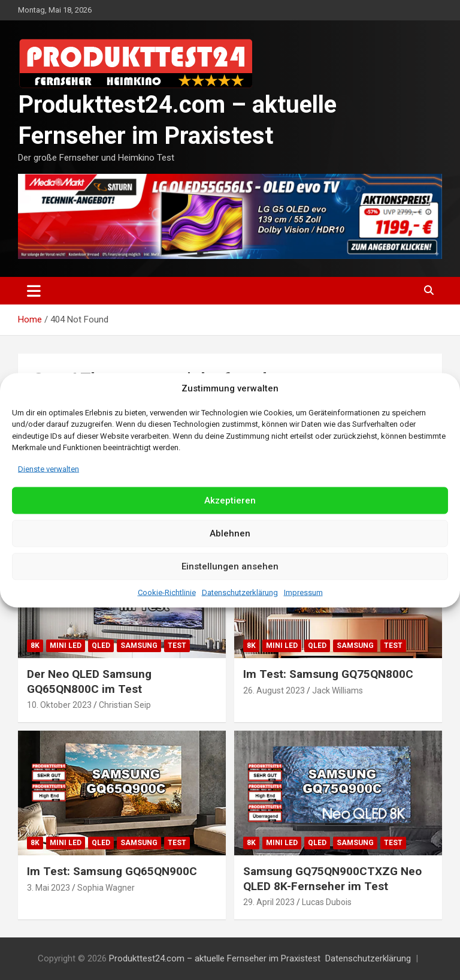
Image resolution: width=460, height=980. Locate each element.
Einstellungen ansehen (230, 566)
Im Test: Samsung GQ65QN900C (112, 871)
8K (35, 646)
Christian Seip (125, 705)
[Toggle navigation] (34, 291)
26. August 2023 (274, 690)
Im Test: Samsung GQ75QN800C (328, 674)
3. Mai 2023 (49, 888)
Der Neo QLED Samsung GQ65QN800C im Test (89, 682)
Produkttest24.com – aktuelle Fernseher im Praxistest (215, 958)
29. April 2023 (269, 902)
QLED (101, 646)
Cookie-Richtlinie (167, 592)
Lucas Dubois (327, 902)
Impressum (303, 592)
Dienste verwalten (49, 468)
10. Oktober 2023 (59, 705)
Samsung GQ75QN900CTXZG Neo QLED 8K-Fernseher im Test (332, 879)
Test (177, 646)
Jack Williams (338, 690)
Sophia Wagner (106, 888)
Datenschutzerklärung (240, 592)
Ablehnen (230, 533)
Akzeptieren (230, 500)
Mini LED (66, 646)
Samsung (139, 646)
